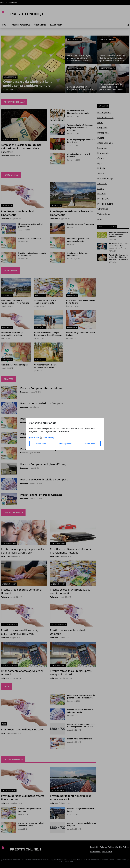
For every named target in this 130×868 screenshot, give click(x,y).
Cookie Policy (35, 437)
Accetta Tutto (89, 444)
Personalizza (41, 444)
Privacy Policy (48, 437)
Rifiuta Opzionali (65, 444)
